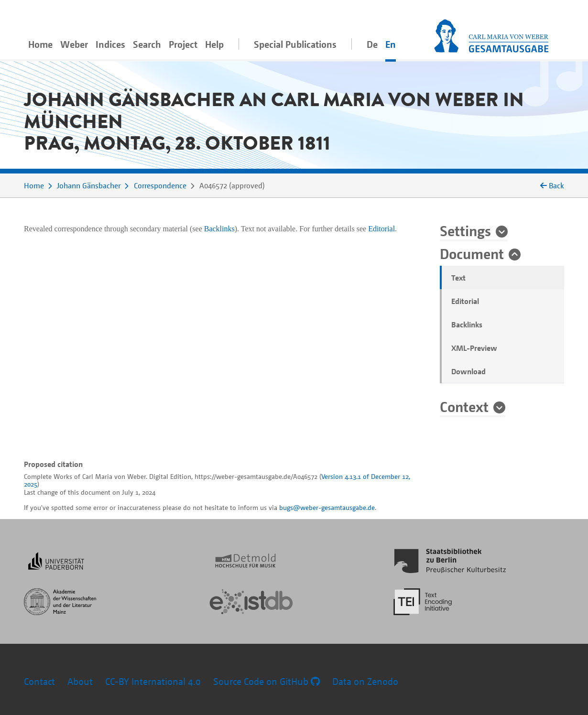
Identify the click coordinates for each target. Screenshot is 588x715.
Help (214, 44)
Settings (465, 230)
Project (183, 44)
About (80, 681)
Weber (74, 44)
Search (147, 44)
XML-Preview (474, 348)
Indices (110, 44)
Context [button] (464, 406)
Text (458, 278)
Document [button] (472, 253)
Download (468, 371)
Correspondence (160, 185)
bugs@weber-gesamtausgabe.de (327, 507)
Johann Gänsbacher (89, 185)
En (391, 44)
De (372, 44)
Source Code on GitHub (267, 681)
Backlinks (467, 325)
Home (40, 44)
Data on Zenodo (365, 681)
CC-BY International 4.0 (153, 681)
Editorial (465, 301)
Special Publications (295, 44)
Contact (39, 681)
